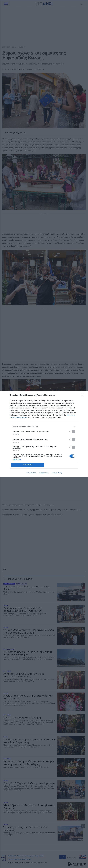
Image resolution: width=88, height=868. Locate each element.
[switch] (72, 431)
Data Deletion (31, 473)
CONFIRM (27, 465)
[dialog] (44, 434)
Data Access (44, 473)
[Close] (84, 395)
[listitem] (44, 426)
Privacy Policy (57, 473)
